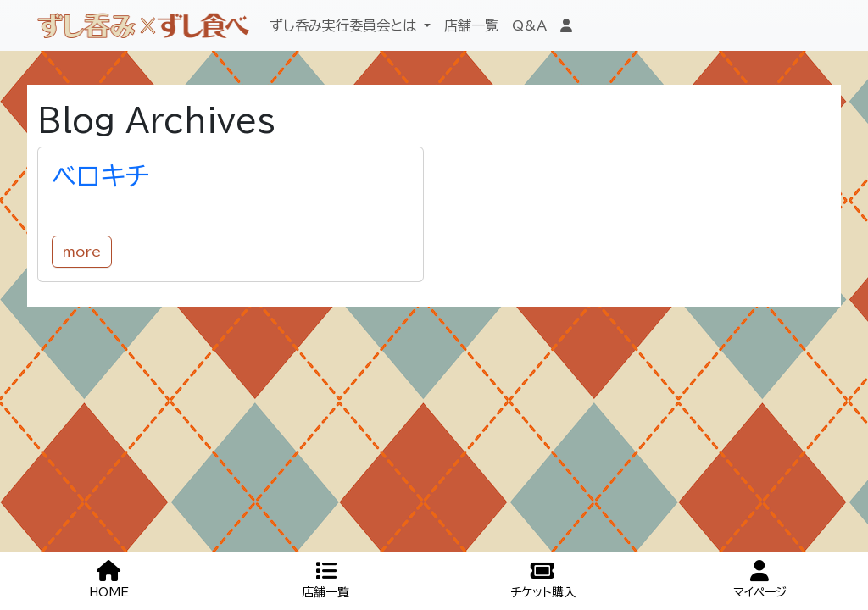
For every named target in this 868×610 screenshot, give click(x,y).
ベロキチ (101, 176)
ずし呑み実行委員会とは (345, 25)
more (82, 252)
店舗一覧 (471, 25)
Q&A (529, 25)
